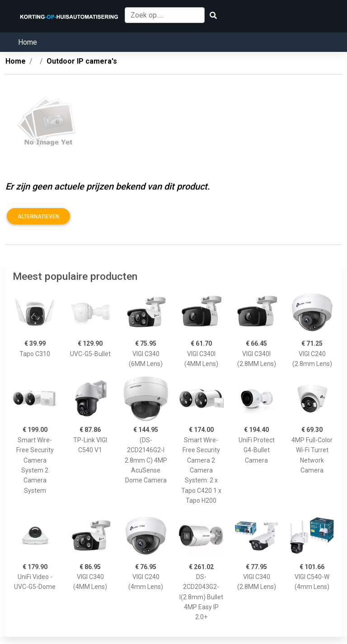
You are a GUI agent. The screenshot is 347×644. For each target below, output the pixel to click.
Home (28, 42)
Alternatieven (38, 217)
